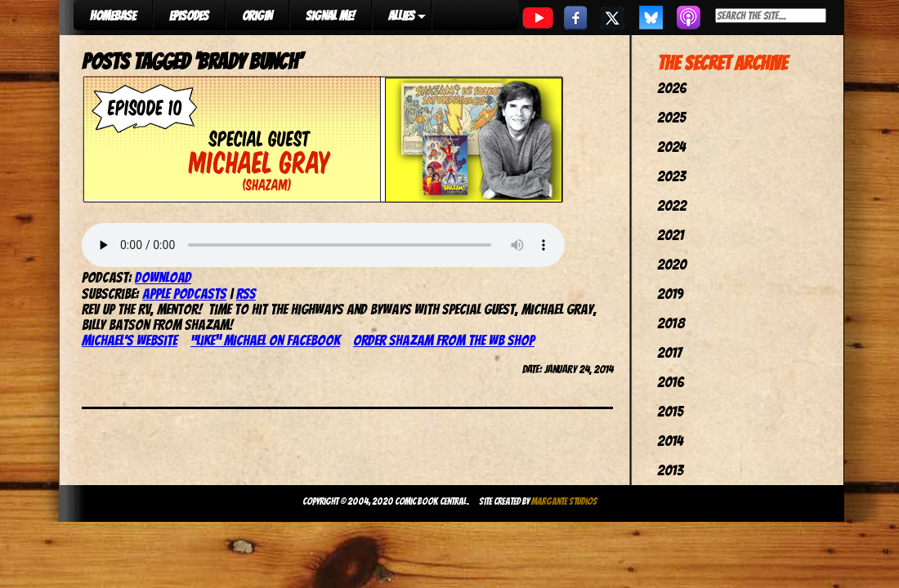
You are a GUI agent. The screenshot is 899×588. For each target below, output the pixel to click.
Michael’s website (130, 340)
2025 (671, 117)
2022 (672, 205)
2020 (672, 264)
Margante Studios (564, 501)
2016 (671, 382)
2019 (670, 294)
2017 (669, 352)
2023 (671, 176)
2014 (670, 441)
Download (163, 277)
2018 (671, 323)
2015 (670, 411)
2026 (672, 88)
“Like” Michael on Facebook (265, 340)
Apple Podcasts (184, 294)
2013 (670, 470)
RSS (246, 294)
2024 (671, 147)
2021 (671, 235)
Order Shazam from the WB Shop (444, 340)
